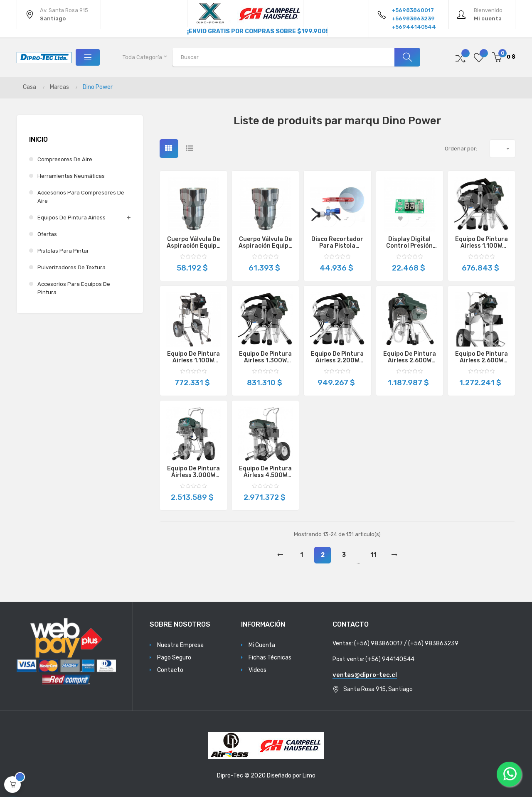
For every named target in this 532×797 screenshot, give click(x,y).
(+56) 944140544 (390, 659)
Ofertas (47, 234)
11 (373, 555)
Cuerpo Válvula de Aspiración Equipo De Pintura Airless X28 (265, 243)
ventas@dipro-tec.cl (365, 675)
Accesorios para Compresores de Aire (81, 197)
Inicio (38, 139)
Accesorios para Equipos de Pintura (74, 288)
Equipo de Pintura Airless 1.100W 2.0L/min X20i (482, 243)
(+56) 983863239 (433, 643)
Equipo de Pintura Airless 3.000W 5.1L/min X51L (193, 472)
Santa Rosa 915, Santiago (378, 689)
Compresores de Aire (65, 159)
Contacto (170, 670)
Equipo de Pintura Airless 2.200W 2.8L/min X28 (337, 357)
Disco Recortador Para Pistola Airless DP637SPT (337, 243)
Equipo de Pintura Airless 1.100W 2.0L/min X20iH (193, 357)
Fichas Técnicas (270, 658)
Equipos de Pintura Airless (71, 218)
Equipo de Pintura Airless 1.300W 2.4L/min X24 (265, 357)
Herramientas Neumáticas (71, 176)
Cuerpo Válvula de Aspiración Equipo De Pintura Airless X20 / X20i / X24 (193, 243)
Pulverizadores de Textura (71, 267)
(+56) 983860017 (378, 643)
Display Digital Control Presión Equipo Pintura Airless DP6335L (410, 243)
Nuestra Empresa (180, 645)
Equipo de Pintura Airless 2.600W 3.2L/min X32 (410, 357)
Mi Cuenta (262, 645)
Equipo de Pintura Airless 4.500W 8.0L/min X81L (265, 472)
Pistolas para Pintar (63, 251)
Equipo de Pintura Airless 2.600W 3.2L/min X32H (482, 357)
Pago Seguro (174, 658)
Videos (257, 670)
